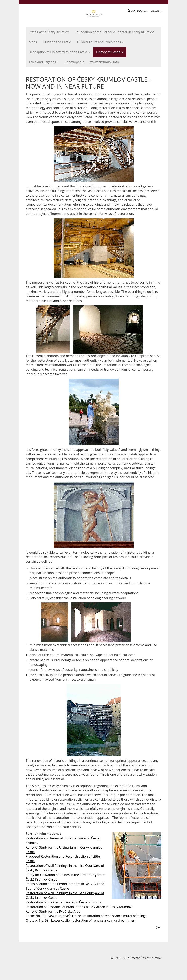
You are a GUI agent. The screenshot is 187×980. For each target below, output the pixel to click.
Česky (131, 11)
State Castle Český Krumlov (49, 32)
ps (159, 927)
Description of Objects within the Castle (59, 52)
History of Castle (110, 52)
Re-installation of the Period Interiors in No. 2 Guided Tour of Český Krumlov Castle (65, 886)
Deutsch (143, 11)
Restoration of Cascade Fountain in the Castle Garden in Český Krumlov (79, 907)
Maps (33, 42)
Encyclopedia (75, 62)
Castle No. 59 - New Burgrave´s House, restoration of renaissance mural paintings (86, 916)
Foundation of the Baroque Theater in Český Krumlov (114, 32)
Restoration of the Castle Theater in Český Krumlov (63, 902)
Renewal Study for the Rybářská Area (53, 911)
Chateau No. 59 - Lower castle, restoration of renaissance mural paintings (80, 920)
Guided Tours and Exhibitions (100, 42)
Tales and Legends (44, 62)
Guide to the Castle (57, 42)
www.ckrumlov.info (104, 62)
